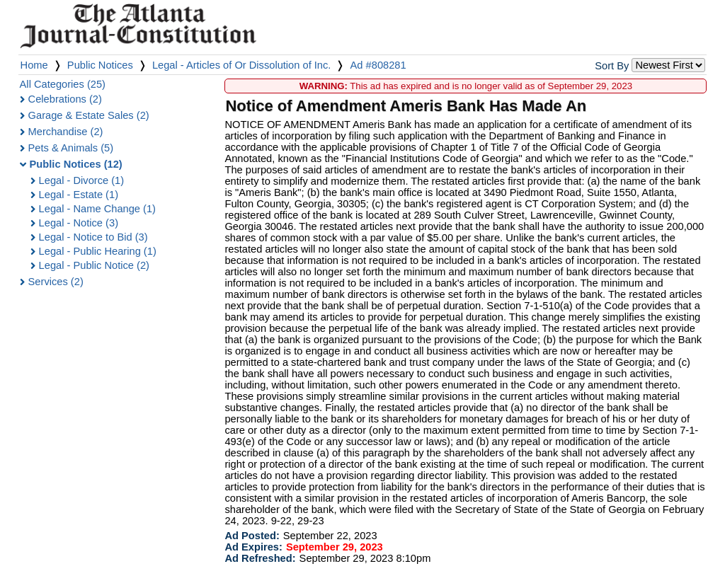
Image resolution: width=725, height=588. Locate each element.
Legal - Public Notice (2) (94, 265)
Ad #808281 (378, 65)
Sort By (612, 66)
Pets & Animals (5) (71, 148)
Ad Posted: (252, 536)
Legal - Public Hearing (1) (98, 251)
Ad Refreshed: (260, 558)
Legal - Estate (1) (79, 195)
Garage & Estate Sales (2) (89, 115)
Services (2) (56, 282)
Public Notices (100, 65)
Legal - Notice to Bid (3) (93, 237)
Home (34, 65)
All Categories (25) (63, 84)
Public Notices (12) (76, 164)
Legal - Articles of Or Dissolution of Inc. (242, 65)
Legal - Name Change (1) (97, 209)
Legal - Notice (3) (79, 223)
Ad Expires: (253, 547)
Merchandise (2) (66, 132)
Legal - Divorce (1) (82, 180)
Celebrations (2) (65, 99)
